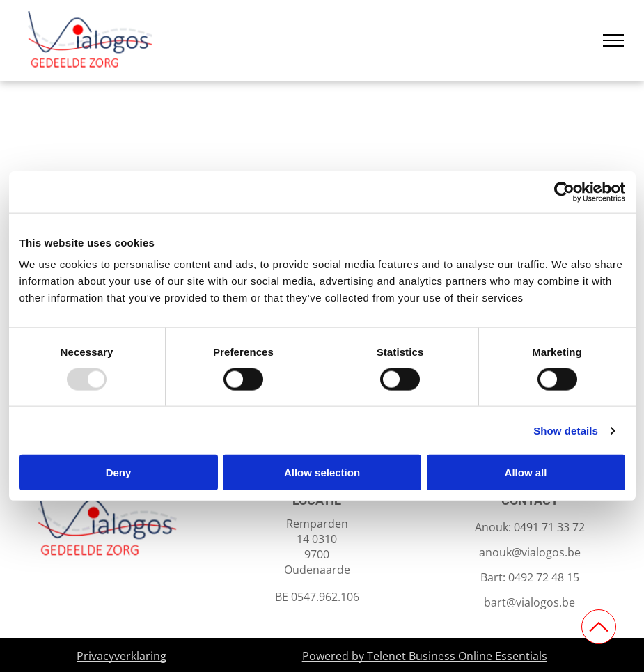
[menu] (613, 40)
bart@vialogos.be (529, 602)
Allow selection (322, 472)
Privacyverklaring (121, 656)
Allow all (526, 472)
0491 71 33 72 (549, 527)
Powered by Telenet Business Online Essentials (425, 656)
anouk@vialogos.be (530, 552)
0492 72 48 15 (544, 577)
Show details (566, 430)
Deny (119, 472)
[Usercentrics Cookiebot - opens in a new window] (564, 192)
